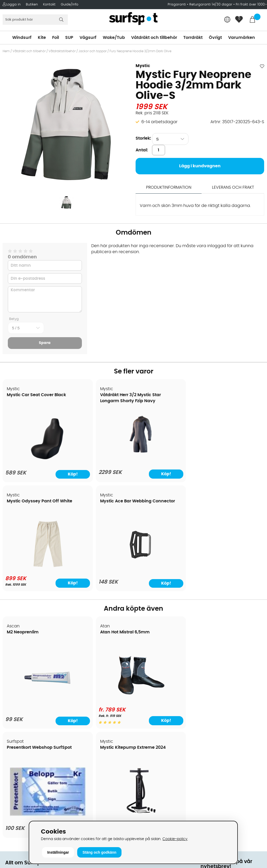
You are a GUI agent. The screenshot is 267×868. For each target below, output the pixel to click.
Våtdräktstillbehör (62, 51)
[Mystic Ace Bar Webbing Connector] (233, 462)
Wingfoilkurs (18, 749)
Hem (6, 51)
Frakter (12, 687)
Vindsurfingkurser (23, 741)
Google (208, 740)
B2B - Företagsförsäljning (31, 710)
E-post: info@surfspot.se (97, 820)
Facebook (211, 766)
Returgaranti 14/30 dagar (211, 5)
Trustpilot (210, 792)
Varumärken (242, 38)
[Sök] (35, 20)
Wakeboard (147, 679)
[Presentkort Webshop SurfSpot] (167, 587)
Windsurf (22, 38)
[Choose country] (227, 20)
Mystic (143, 66)
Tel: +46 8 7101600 (89, 812)
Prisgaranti (177, 5)
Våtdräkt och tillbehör (154, 38)
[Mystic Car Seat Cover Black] (34, 462)
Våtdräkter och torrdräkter (163, 694)
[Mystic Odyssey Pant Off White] (167, 461)
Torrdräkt (193, 38)
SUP (69, 38)
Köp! (117, 477)
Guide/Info (69, 5)
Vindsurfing (147, 655)
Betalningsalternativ (26, 679)
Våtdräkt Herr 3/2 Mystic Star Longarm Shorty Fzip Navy (95, 401)
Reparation (17, 726)
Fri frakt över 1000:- (251, 5)
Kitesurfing (146, 663)
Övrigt (215, 38)
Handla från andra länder (32, 694)
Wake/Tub (114, 38)
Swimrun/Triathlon (154, 702)
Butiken (32, 5)
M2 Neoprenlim (23, 526)
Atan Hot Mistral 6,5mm (98, 526)
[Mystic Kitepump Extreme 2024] (233, 595)
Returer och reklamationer (32, 702)
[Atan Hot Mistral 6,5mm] (100, 593)
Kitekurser (15, 734)
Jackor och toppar (93, 51)
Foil (56, 38)
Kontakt (49, 5)
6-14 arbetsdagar (159, 122)
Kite (42, 38)
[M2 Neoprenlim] (34, 596)
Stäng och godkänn (99, 852)
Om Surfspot (18, 655)
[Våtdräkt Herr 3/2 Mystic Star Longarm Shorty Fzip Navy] (100, 462)
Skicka (254, 704)
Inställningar (58, 852)
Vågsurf (88, 38)
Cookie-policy (175, 839)
